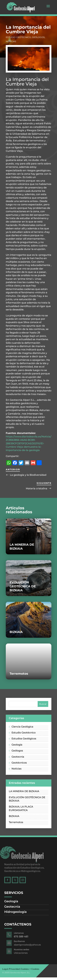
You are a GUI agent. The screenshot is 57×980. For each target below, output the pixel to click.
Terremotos (19, 674)
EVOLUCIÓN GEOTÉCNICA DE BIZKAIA (23, 586)
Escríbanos (21, 941)
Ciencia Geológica (22, 727)
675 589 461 (23, 936)
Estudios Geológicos (24, 739)
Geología (17, 745)
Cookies (25, 969)
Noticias (11, 41)
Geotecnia (18, 757)
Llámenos (21, 933)
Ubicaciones (22, 953)
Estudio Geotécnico (18, 37)
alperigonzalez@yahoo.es (28, 945)
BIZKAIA (16, 632)
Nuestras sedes (23, 949)
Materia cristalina (37, 488)
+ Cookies (34, 969)
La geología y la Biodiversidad (28, 475)
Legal (5, 969)
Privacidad (14, 969)
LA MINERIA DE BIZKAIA (24, 791)
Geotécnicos (19, 763)
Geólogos (38, 37)
